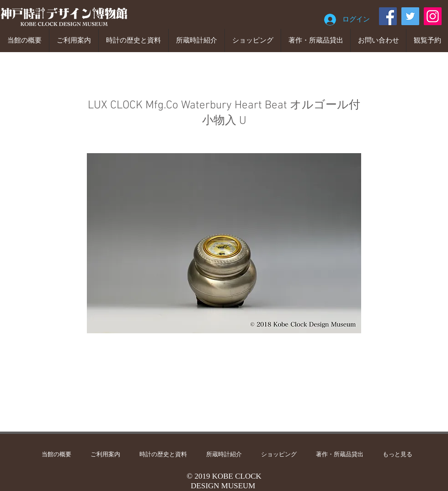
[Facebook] (388, 16)
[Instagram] (433, 16)
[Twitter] (410, 16)
